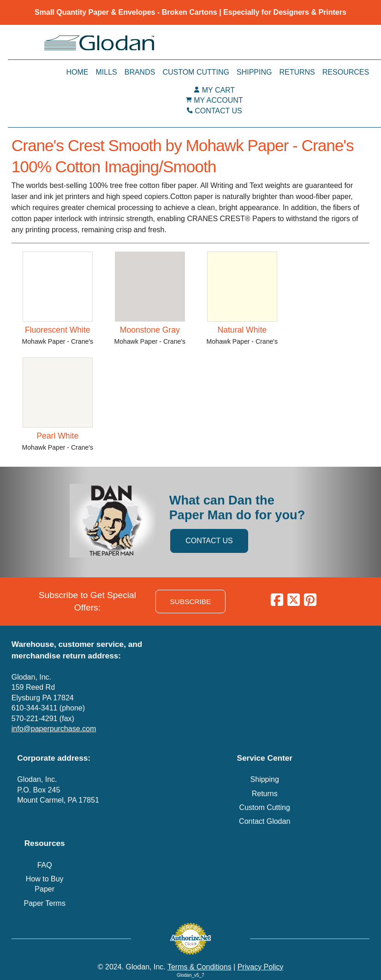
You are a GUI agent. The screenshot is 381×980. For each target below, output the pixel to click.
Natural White (242, 330)
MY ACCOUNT (218, 100)
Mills (106, 72)
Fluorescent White (58, 330)
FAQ (45, 865)
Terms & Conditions (199, 967)
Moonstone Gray (150, 330)
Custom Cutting (196, 72)
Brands (140, 72)
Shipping (254, 72)
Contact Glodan (265, 821)
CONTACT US (218, 111)
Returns (297, 72)
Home (77, 72)
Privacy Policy (261, 967)
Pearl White (57, 436)
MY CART (218, 90)
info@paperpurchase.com (54, 729)
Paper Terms (44, 903)
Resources (346, 72)
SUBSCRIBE (191, 601)
